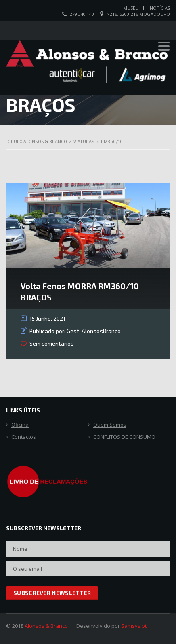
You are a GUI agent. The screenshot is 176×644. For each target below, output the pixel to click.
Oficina (20, 425)
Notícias (160, 8)
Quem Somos (110, 425)
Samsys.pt (134, 626)
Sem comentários (52, 343)
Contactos (24, 437)
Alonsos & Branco (46, 626)
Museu (131, 8)
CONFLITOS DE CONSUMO (124, 437)
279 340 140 (82, 14)
